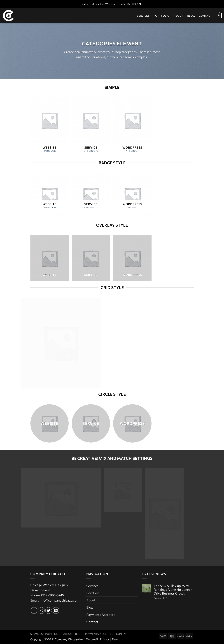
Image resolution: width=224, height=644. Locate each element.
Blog (191, 16)
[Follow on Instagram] (41, 610)
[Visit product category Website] (50, 127)
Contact (205, 16)
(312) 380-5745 (52, 595)
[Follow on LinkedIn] (56, 610)
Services (143, 16)
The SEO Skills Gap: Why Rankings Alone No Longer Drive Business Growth (173, 590)
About (178, 16)
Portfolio (162, 16)
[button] (219, 16)
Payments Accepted (101, 615)
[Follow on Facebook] (34, 610)
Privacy (105, 639)
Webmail (92, 639)
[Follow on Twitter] (49, 610)
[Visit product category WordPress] (132, 127)
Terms (116, 639)
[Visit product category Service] (91, 127)
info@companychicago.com (59, 600)
